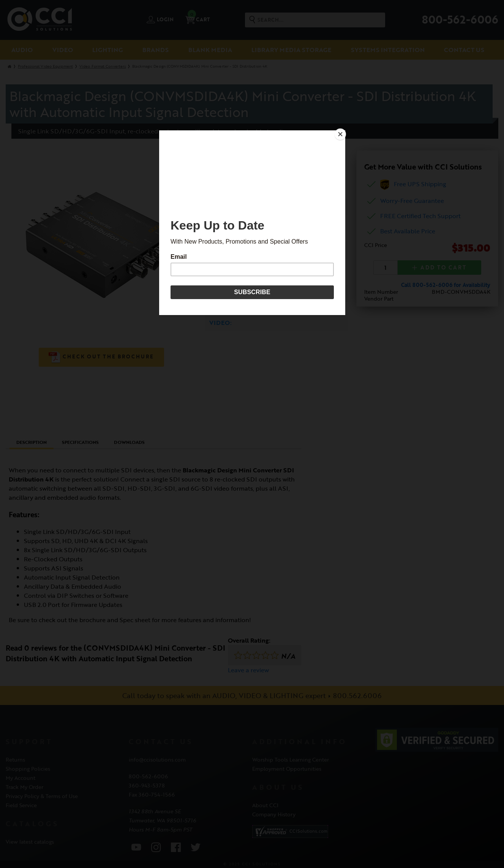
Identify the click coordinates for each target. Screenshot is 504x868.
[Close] (343, 132)
